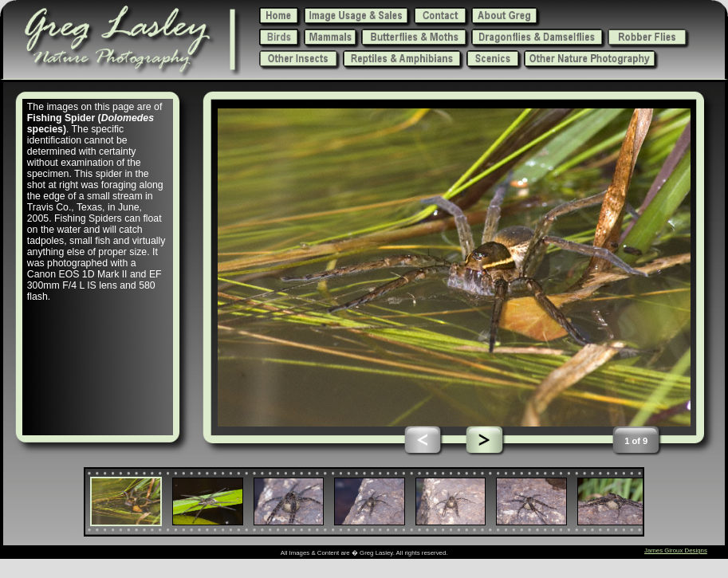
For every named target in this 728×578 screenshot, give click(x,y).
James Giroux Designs (676, 550)
